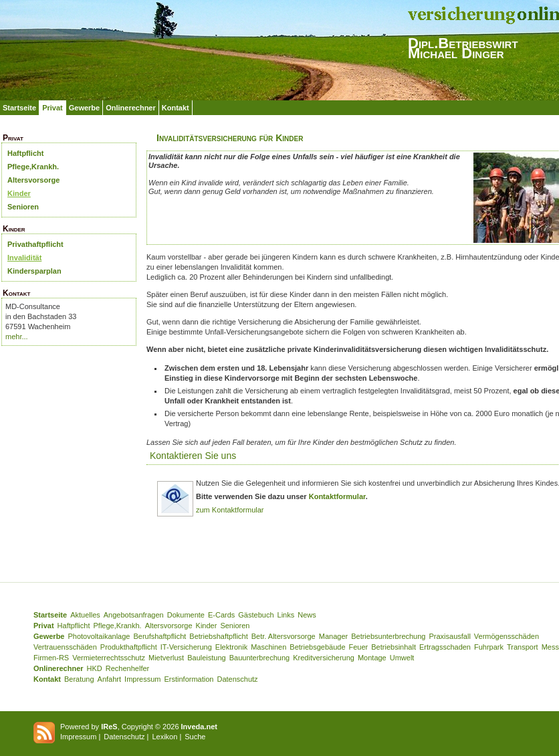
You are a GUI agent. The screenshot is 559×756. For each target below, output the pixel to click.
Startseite (19, 108)
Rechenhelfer (127, 668)
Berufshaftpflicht (159, 636)
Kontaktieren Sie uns (193, 456)
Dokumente (186, 615)
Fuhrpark (489, 647)
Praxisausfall (449, 636)
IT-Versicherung (186, 647)
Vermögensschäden (507, 636)
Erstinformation (189, 679)
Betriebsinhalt (394, 647)
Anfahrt (109, 679)
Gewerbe (84, 108)
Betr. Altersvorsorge (284, 636)
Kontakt (176, 108)
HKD (95, 668)
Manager (333, 636)
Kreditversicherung (324, 658)
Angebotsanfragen (134, 615)
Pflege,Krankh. (33, 167)
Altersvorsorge (33, 180)
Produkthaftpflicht (129, 647)
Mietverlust (166, 658)
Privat (52, 108)
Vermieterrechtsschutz (109, 658)
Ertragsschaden (445, 647)
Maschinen (268, 647)
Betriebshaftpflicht (218, 636)
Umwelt (402, 658)
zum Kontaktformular (230, 510)
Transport (523, 647)
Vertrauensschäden (65, 647)
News (307, 615)
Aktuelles (85, 615)
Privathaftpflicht (35, 244)
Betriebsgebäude (317, 647)
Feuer (359, 647)
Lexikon (164, 737)
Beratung (79, 679)
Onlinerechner (131, 108)
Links (286, 615)
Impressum (142, 679)
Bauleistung (207, 658)
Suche (195, 737)
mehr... (17, 337)
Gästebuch (256, 615)
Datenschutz (237, 679)
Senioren (23, 207)
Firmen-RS (51, 658)
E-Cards (221, 615)
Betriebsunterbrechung (388, 636)
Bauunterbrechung (260, 658)
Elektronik (231, 647)
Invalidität (24, 258)
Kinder (19, 193)
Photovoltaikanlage (99, 636)
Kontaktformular (337, 496)
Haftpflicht (25, 153)
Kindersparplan (34, 271)
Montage (372, 658)
